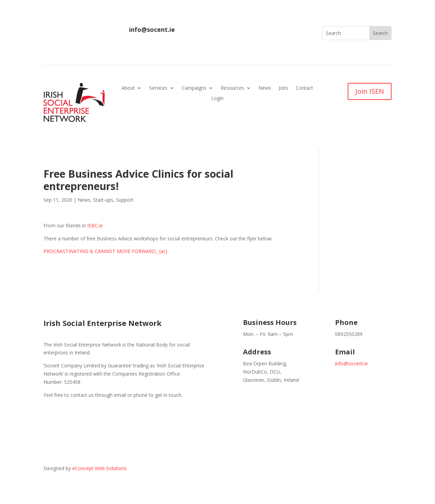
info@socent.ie (152, 29)
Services (158, 88)
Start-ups (103, 200)
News (265, 88)
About (128, 88)
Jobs (283, 88)
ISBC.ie (95, 225)
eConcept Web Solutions (99, 468)
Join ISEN (370, 91)
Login (217, 99)
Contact (304, 88)
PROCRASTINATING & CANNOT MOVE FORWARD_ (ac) (105, 251)
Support (125, 200)
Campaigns (194, 88)
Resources (232, 88)
